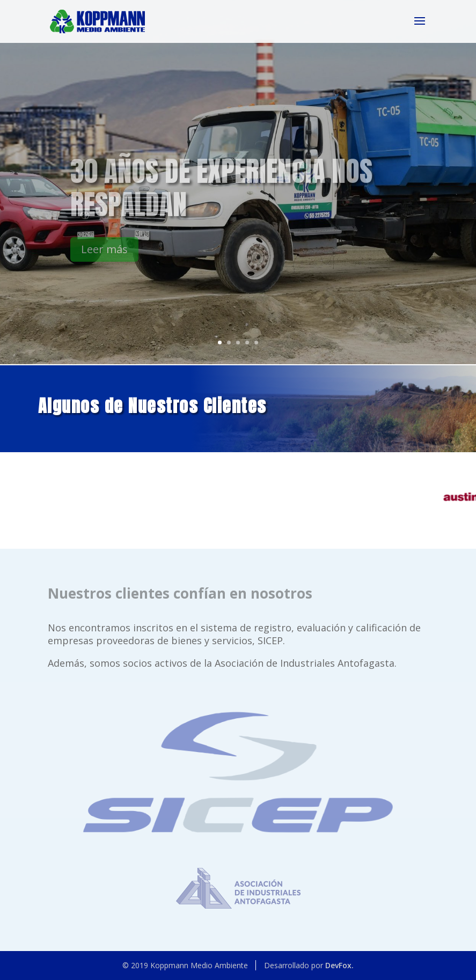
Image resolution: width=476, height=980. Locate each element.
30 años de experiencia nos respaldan (221, 193)
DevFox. (339, 965)
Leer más (104, 255)
